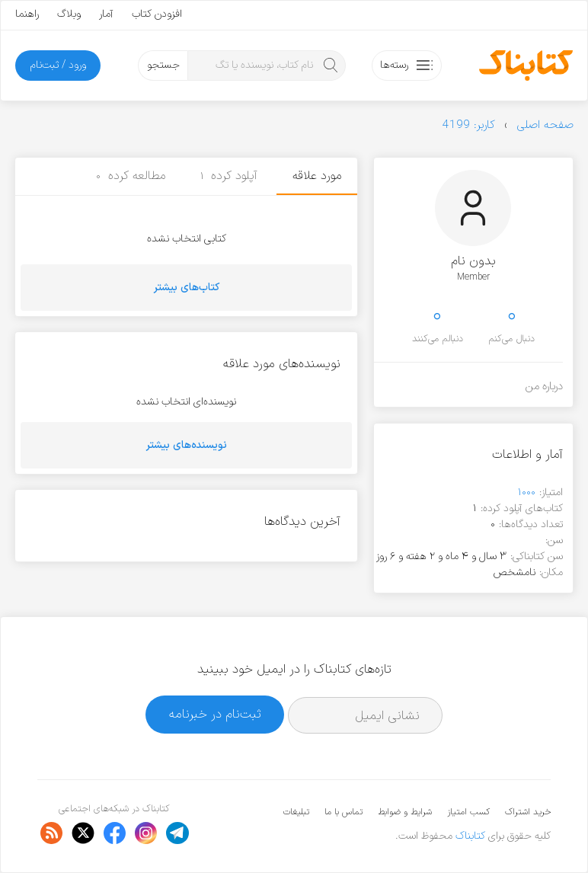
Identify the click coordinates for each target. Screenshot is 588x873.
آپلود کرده (229, 176)
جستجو (163, 65)
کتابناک (470, 836)
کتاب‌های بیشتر (187, 288)
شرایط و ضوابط (405, 812)
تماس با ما (344, 812)
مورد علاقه (317, 176)
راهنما (27, 14)
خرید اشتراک (528, 812)
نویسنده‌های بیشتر (187, 445)
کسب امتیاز (468, 812)
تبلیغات (296, 812)
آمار (106, 14)
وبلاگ (69, 14)
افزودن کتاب (157, 14)
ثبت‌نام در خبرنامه (215, 714)
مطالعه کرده (131, 176)
